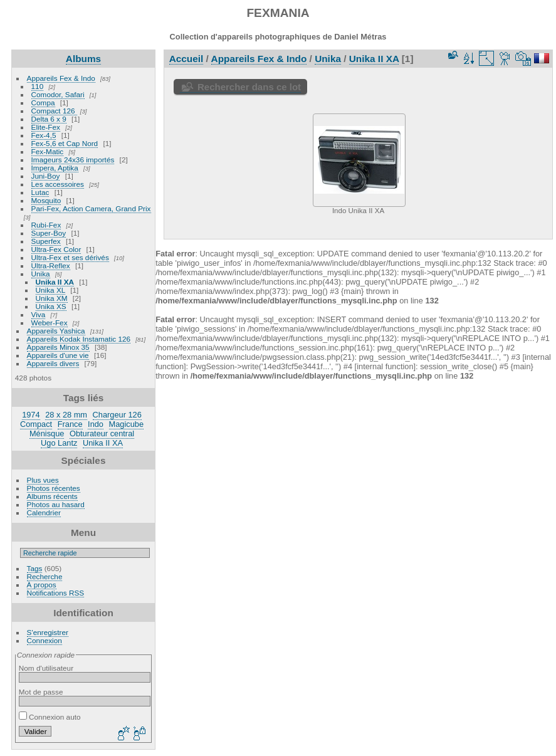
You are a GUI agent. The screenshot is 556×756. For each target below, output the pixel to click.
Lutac (40, 192)
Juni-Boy (46, 176)
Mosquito (46, 200)
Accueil (186, 59)
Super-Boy (49, 233)
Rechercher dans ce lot (249, 87)
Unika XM (52, 298)
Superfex (46, 241)
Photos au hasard (56, 504)
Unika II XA (55, 282)
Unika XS (51, 306)
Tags (35, 568)
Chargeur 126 (117, 415)
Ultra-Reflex (51, 265)
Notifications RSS (56, 593)
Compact (36, 424)
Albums (83, 59)
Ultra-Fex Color (56, 249)
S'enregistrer (48, 632)
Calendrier (44, 512)
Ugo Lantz (59, 443)
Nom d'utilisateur (46, 668)
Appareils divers (53, 363)
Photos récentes (54, 488)
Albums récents (52, 496)
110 (38, 86)
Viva (39, 314)
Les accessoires (58, 184)
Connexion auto (50, 717)
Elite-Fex (46, 127)
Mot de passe (41, 692)
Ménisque (47, 433)
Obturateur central (102, 433)
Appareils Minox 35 (58, 347)
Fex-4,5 (44, 135)
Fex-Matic (48, 151)
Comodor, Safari (58, 94)
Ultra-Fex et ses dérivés (70, 257)
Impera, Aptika (55, 168)
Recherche (45, 576)
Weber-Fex (50, 323)
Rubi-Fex (46, 225)
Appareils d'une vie (58, 355)
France (70, 424)
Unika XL (50, 290)
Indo (96, 424)
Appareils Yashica (56, 331)
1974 (31, 415)
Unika (41, 274)
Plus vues (43, 480)
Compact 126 (54, 111)
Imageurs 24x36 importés (73, 160)
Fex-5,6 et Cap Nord (65, 143)
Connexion (45, 640)
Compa (43, 102)
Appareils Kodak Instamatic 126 (79, 339)
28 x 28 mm (66, 415)
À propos (42, 585)
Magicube (127, 424)
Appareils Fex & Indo (61, 78)
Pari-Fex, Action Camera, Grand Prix (91, 208)
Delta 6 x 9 (49, 119)
